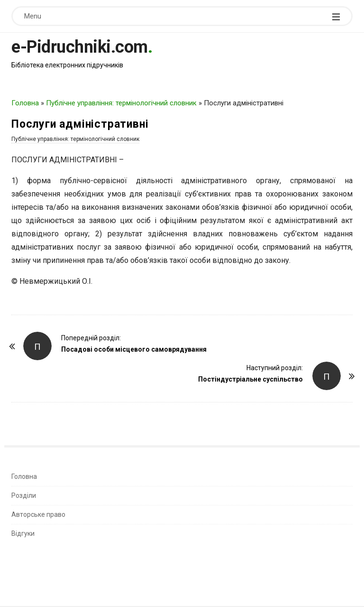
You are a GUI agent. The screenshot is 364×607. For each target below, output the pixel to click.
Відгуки (23, 533)
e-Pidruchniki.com (80, 47)
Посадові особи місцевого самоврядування (134, 349)
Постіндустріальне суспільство (250, 379)
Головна (25, 103)
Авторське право (38, 514)
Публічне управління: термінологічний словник (121, 103)
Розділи (24, 495)
